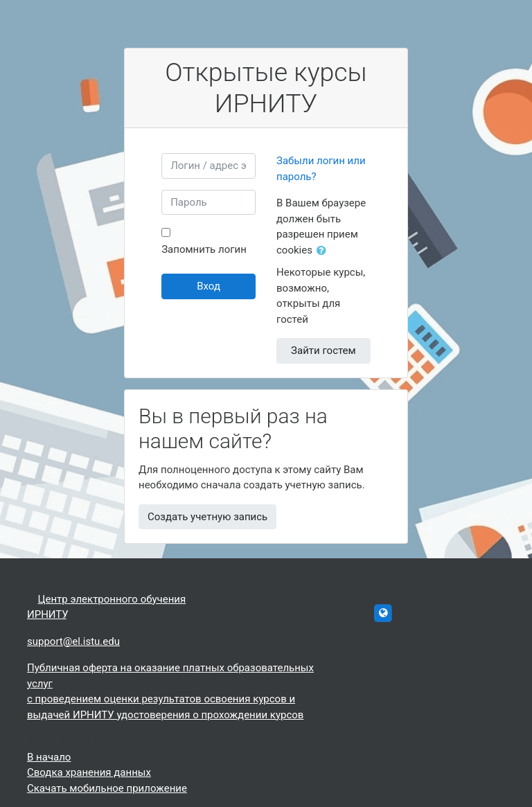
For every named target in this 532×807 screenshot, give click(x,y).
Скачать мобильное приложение (107, 788)
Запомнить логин (204, 249)
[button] (324, 251)
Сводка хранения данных (89, 772)
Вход (209, 286)
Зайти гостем (323, 351)
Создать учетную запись (207, 517)
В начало (49, 757)
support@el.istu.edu (73, 641)
